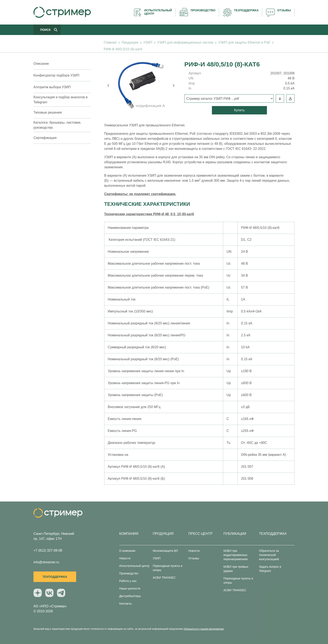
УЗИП (148, 42)
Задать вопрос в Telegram (270, 569)
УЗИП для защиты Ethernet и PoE (244, 42)
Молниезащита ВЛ (165, 551)
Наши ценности (130, 588)
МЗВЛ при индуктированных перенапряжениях (236, 555)
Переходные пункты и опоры (168, 568)
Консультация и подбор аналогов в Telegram (61, 100)
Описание (41, 64)
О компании (127, 551)
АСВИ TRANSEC (164, 578)
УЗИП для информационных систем (185, 42)
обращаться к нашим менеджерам (204, 629)
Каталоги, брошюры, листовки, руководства (57, 125)
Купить (239, 110)
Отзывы (194, 558)
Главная (110, 42)
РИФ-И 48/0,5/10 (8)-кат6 (123, 49)
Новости (125, 558)
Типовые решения (48, 112)
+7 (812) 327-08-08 (48, 550)
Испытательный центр (134, 566)
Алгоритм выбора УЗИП (52, 87)
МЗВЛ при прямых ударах (236, 569)
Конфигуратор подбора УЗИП (56, 75)
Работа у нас (128, 581)
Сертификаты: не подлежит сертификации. (140, 194)
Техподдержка (55, 577)
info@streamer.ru (46, 562)
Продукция (130, 42)
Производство (129, 573)
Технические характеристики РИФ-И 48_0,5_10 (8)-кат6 (149, 214)
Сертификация (45, 138)
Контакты (126, 604)
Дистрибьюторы (130, 596)
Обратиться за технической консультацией (269, 555)
